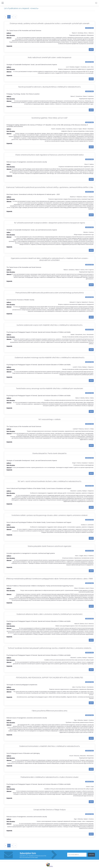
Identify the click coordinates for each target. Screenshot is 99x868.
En (96, 3)
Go (91, 50)
